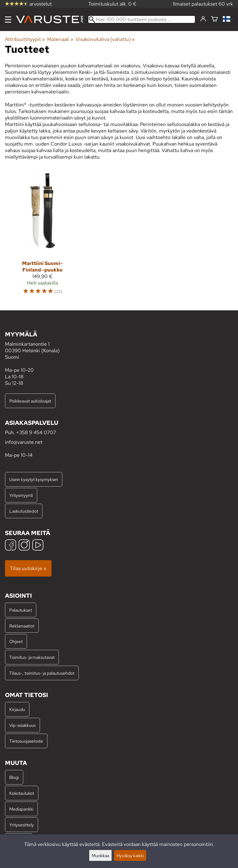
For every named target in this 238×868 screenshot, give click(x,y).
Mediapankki (21, 809)
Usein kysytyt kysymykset (34, 479)
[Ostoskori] (214, 19)
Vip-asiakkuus (22, 725)
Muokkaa (100, 855)
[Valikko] (8, 20)
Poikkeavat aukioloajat (30, 401)
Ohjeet (16, 641)
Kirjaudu (17, 709)
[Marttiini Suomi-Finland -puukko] (42, 237)
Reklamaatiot (22, 626)
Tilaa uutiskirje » (28, 568)
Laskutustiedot (24, 511)
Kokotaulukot (22, 793)
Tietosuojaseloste (26, 741)
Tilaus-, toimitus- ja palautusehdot (42, 673)
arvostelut (28, 4)
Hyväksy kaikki (130, 855)
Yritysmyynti (21, 495)
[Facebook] (11, 546)
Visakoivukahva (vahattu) (105, 39)
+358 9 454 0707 (36, 432)
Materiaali (60, 39)
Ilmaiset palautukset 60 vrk (203, 4)
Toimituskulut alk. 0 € (112, 4)
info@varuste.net (24, 442)
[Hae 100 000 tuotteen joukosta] (142, 19)
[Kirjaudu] (203, 19)
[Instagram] (24, 546)
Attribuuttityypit (25, 39)
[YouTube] (38, 546)
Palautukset (21, 610)
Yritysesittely (22, 825)
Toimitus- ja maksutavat (32, 657)
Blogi (14, 777)
